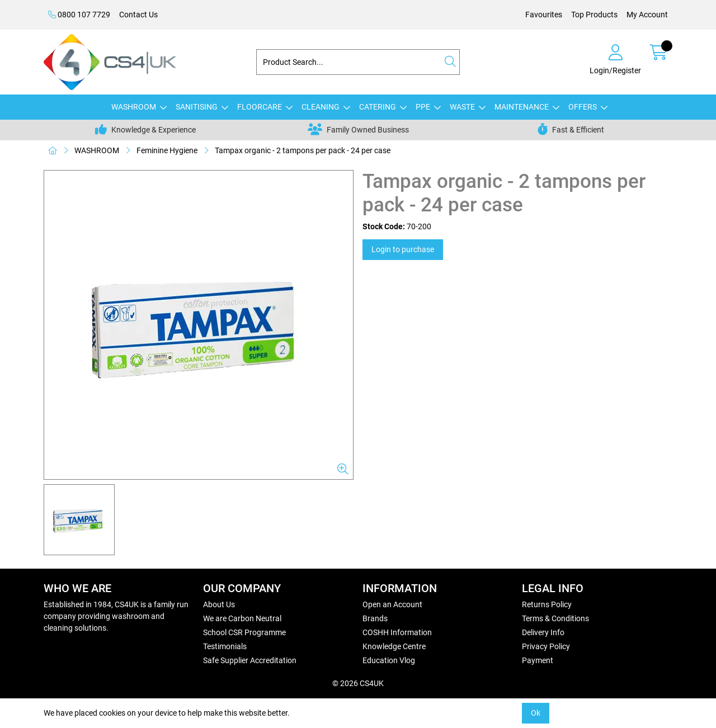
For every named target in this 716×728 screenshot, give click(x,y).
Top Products (594, 15)
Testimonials (225, 646)
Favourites (544, 15)
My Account (647, 15)
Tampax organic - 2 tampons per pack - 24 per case (303, 150)
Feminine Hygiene (167, 150)
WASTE (462, 107)
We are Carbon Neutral (242, 618)
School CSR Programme (244, 632)
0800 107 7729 (79, 15)
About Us (219, 604)
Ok (536, 713)
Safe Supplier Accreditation (250, 660)
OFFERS (583, 107)
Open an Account (392, 604)
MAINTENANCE (522, 107)
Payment (538, 660)
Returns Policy (547, 604)
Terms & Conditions (555, 618)
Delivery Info (543, 632)
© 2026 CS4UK (358, 683)
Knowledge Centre (394, 646)
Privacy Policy (546, 646)
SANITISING (197, 107)
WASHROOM (134, 107)
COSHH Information (397, 632)
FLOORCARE (260, 107)
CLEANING (321, 107)
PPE (423, 107)
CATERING (378, 107)
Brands (375, 618)
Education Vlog (389, 660)
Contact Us (138, 15)
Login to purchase (403, 249)
